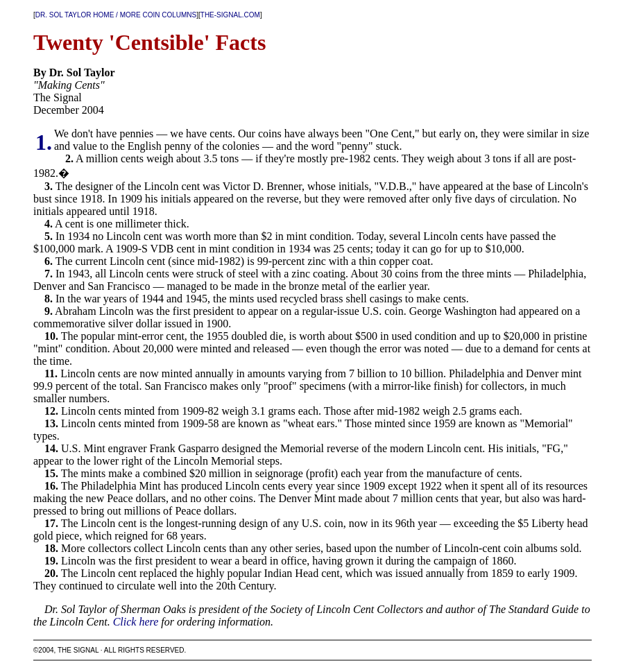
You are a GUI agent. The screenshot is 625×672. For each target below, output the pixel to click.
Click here (136, 622)
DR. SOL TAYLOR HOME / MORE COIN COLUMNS (116, 15)
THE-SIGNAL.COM (230, 15)
